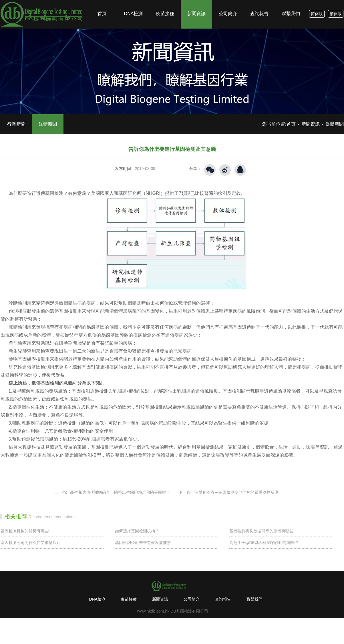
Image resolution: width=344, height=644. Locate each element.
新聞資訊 (196, 3)
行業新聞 (16, 124)
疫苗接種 (165, 3)
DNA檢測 (134, 3)
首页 (102, 3)
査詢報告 (259, 3)
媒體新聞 (48, 124)
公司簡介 (228, 3)
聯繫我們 (291, 3)
